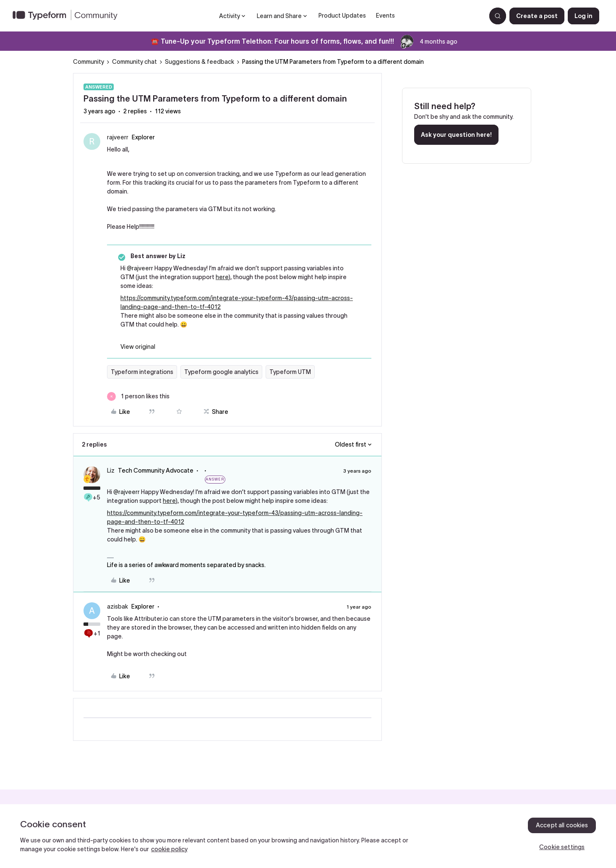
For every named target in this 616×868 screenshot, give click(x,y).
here (222, 277)
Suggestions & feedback (200, 62)
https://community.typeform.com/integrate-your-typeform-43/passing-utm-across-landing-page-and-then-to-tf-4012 (237, 302)
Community (89, 62)
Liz (111, 471)
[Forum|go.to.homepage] (68, 16)
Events (385, 16)
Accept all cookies (562, 825)
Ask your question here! (456, 135)
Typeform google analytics (221, 372)
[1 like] (138, 396)
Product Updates (342, 16)
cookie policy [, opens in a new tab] (169, 849)
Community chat (134, 62)
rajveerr (118, 137)
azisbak (117, 607)
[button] (537, 16)
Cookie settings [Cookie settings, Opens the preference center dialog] (562, 847)
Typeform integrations (142, 372)
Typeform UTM (290, 372)
